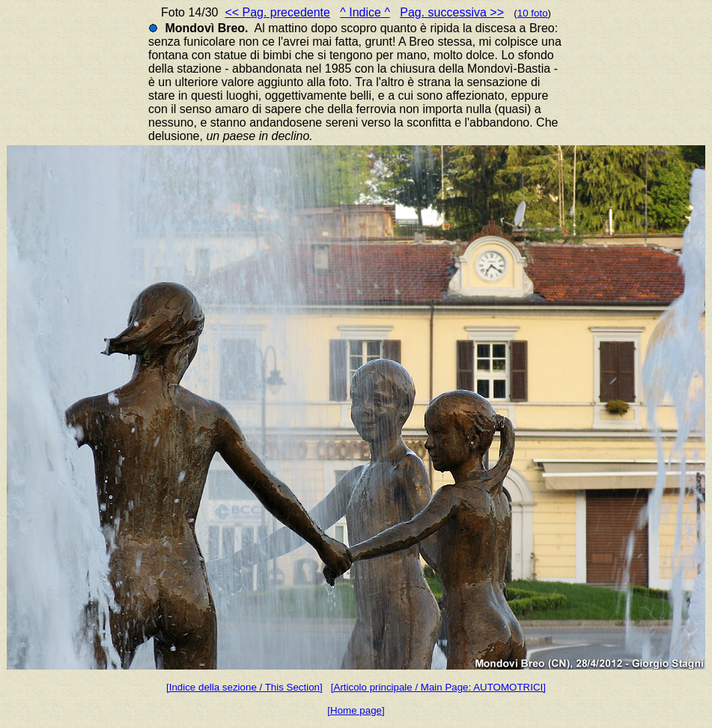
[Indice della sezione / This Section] (244, 687)
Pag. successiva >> (452, 12)
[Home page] (356, 710)
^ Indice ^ (365, 12)
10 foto (533, 13)
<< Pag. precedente (277, 12)
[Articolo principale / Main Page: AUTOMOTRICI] (438, 687)
